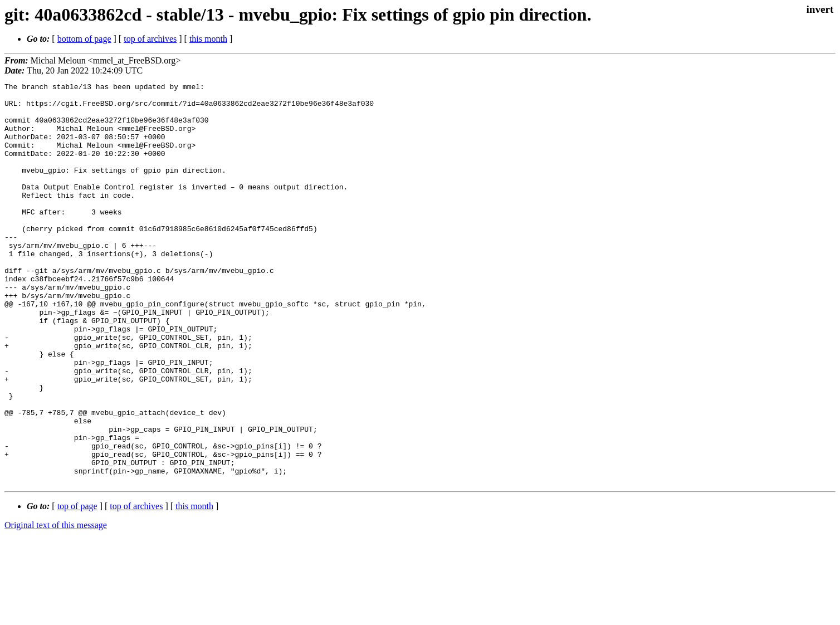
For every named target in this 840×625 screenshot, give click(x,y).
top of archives (150, 39)
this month (208, 39)
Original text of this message (56, 605)
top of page (77, 586)
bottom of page (84, 39)
